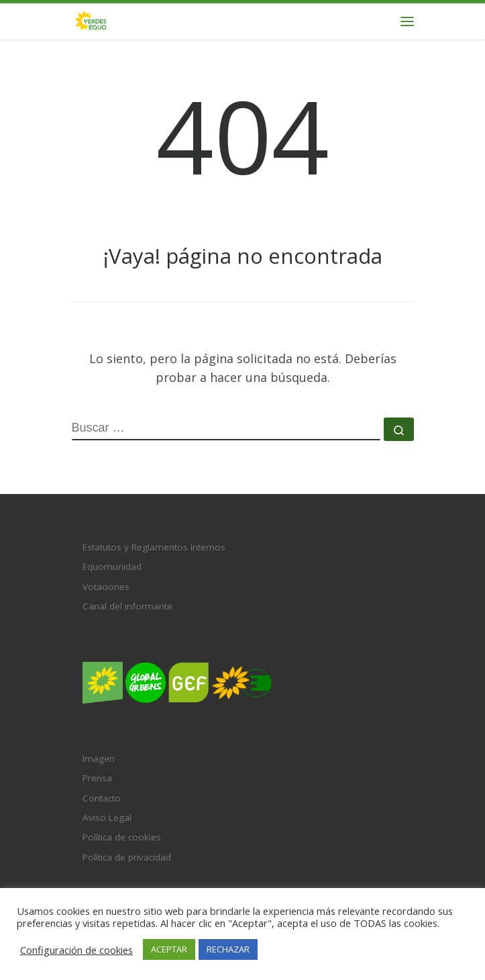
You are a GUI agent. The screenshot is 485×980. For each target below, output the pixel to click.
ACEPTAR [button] (169, 949)
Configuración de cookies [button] (76, 950)
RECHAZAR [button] (228, 949)
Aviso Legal (107, 818)
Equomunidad (112, 567)
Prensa (97, 778)
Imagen (99, 758)
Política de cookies (122, 837)
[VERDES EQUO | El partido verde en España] (91, 20)
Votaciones (106, 587)
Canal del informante (127, 606)
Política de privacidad (127, 857)
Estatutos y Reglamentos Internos (154, 547)
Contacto (102, 798)
